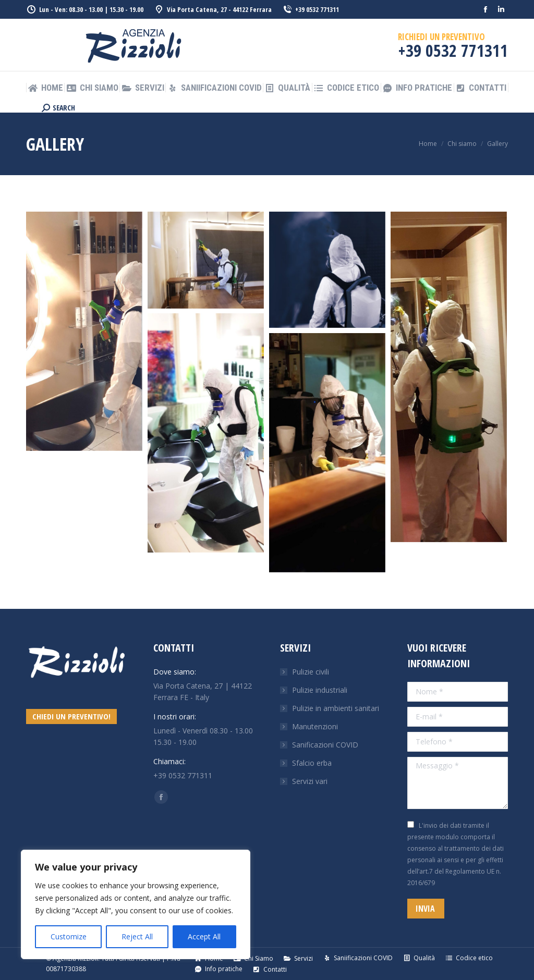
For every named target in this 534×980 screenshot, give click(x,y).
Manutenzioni (315, 726)
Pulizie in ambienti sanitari (336, 708)
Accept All (204, 936)
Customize (69, 936)
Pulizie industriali (320, 690)
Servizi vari (310, 781)
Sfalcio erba (312, 763)
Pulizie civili (311, 672)
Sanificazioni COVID (325, 745)
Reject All (137, 936)
